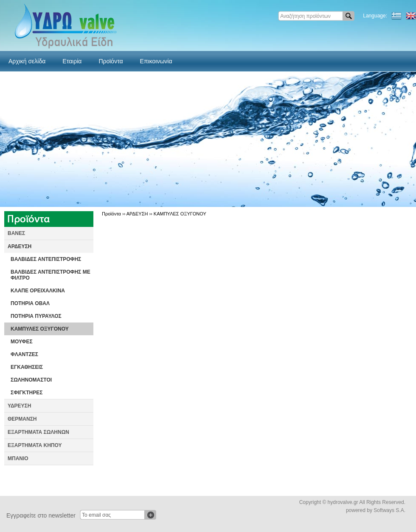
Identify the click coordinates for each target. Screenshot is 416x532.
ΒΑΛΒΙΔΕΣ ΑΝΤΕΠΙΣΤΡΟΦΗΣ (46, 259)
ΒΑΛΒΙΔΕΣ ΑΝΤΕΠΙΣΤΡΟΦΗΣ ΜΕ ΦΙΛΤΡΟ (51, 275)
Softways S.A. (389, 510)
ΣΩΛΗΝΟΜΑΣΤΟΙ (31, 380)
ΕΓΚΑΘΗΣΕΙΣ (27, 367)
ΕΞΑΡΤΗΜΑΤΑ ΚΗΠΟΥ (35, 445)
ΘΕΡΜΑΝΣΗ (22, 419)
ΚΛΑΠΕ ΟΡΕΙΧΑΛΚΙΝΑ (38, 291)
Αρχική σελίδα (27, 61)
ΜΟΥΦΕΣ (22, 342)
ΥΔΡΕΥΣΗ (19, 406)
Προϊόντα (111, 61)
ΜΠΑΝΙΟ (18, 458)
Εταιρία (72, 61)
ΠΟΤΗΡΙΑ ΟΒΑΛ (30, 303)
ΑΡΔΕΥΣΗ (20, 246)
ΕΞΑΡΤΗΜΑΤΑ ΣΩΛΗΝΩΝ (38, 432)
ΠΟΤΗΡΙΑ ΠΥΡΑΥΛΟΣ (36, 316)
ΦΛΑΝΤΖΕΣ (24, 354)
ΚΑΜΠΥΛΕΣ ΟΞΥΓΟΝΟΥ (40, 329)
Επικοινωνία (156, 61)
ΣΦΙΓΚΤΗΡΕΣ (27, 393)
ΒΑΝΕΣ (16, 233)
